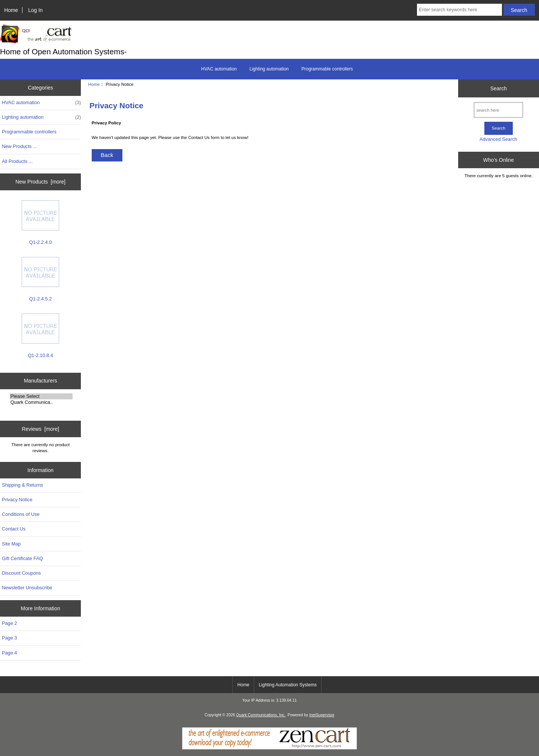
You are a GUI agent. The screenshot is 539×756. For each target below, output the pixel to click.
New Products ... (19, 146)
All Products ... (17, 161)
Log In (35, 10)
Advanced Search (498, 139)
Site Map (11, 544)
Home (11, 10)
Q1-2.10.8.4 (40, 336)
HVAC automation (219, 69)
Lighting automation (269, 69)
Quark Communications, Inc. (261, 715)
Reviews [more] (40, 429)
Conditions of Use (21, 514)
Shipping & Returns (22, 485)
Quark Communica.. (41, 402)
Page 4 (9, 653)
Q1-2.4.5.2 (40, 279)
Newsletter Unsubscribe (27, 588)
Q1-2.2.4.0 (40, 223)
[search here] (498, 110)
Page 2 (9, 623)
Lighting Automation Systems (288, 685)
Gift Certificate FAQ (22, 558)
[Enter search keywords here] (459, 10)
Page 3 (9, 638)
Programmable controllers (327, 69)
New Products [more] (40, 182)
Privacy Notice (17, 500)
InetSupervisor (322, 715)
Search (499, 88)
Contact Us (14, 529)
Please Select (41, 396)
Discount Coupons (21, 573)
